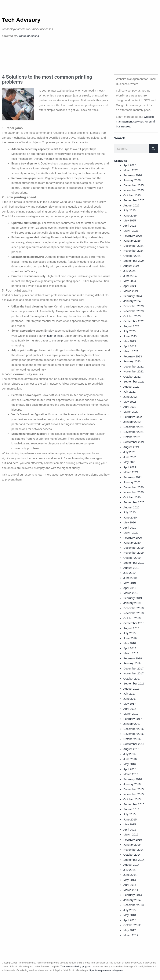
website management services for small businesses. (136, 122)
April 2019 (130, 588)
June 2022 (130, 397)
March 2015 (131, 834)
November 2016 (134, 734)
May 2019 (130, 583)
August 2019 (131, 568)
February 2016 (133, 779)
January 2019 (132, 603)
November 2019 (134, 553)
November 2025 (134, 190)
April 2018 (130, 648)
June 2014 (130, 875)
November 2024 (134, 251)
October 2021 (132, 437)
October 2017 (132, 678)
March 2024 (131, 291)
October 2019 (132, 558)
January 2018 (132, 663)
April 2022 (130, 407)
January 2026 (132, 180)
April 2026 (130, 165)
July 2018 (129, 633)
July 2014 (129, 870)
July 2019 (129, 573)
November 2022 (134, 371)
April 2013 (130, 920)
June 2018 (130, 638)
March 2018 (131, 653)
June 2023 (130, 336)
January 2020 (132, 543)
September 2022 (134, 381)
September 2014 (134, 860)
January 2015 (132, 844)
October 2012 (132, 925)
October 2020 (132, 497)
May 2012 (130, 930)
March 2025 (131, 230)
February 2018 (133, 658)
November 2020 (134, 492)
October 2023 (132, 316)
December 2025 (134, 185)
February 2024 (133, 296)
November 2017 (134, 673)
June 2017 (130, 699)
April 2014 (130, 885)
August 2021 (131, 447)
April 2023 (130, 346)
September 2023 (134, 321)
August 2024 (131, 266)
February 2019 (133, 598)
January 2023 (132, 361)
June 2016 (130, 759)
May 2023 (130, 341)
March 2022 (131, 412)
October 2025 (132, 195)
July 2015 (129, 814)
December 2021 (134, 427)
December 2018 (134, 608)
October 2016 (132, 739)
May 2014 (130, 880)
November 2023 (134, 311)
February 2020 (133, 538)
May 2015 (130, 824)
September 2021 (134, 442)
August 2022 (131, 387)
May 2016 (130, 764)
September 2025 (134, 200)
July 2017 (129, 694)
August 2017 (131, 689)
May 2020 (130, 522)
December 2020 (134, 487)
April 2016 (130, 769)
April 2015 (130, 829)
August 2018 (131, 628)
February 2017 (133, 719)
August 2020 (131, 507)
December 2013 (134, 905)
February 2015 (133, 840)
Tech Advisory (21, 20)
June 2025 (130, 215)
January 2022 (132, 422)
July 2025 (129, 210)
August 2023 (131, 326)
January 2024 (132, 301)
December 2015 (134, 789)
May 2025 (130, 220)
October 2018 (132, 618)
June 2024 (130, 276)
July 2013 (129, 910)
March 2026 (131, 170)
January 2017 (132, 724)
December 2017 (134, 668)
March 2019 (131, 593)
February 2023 (133, 356)
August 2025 (131, 205)
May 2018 (130, 643)
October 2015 (132, 799)
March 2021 (131, 472)
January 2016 (132, 784)
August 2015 (131, 809)
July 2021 (129, 452)
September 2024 (134, 261)
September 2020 (134, 502)
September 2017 (134, 683)
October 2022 (132, 377)
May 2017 (130, 704)
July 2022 (129, 392)
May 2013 (130, 915)
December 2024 (134, 246)
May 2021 (130, 462)
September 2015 (134, 804)
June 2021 (130, 457)
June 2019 (130, 578)
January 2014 (132, 900)
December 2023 (134, 306)
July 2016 (129, 754)
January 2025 (132, 241)
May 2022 (130, 402)
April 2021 (130, 467)
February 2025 (133, 236)
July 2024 (129, 271)
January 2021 (132, 482)
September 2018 (134, 623)
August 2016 (131, 749)
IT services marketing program (75, 967)
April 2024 (130, 286)
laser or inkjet (55, 336)
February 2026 (133, 175)
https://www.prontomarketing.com (106, 970)
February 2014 (133, 895)
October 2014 (132, 855)
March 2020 (131, 532)
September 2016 (134, 744)
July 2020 (129, 512)
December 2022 (134, 366)
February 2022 (133, 417)
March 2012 (131, 935)
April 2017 (130, 709)
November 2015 (134, 794)
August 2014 (131, 865)
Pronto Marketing (28, 36)
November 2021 (134, 432)
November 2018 (134, 613)
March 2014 (131, 890)
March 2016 (131, 774)
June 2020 (130, 517)
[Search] (153, 149)
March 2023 (131, 351)
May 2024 (130, 281)
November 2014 (134, 850)
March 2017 (131, 714)
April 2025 (130, 226)
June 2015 (130, 819)
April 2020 (130, 528)
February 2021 (133, 477)
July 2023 (129, 331)
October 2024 (132, 256)
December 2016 (134, 729)
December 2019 (134, 548)
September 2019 (134, 563)
